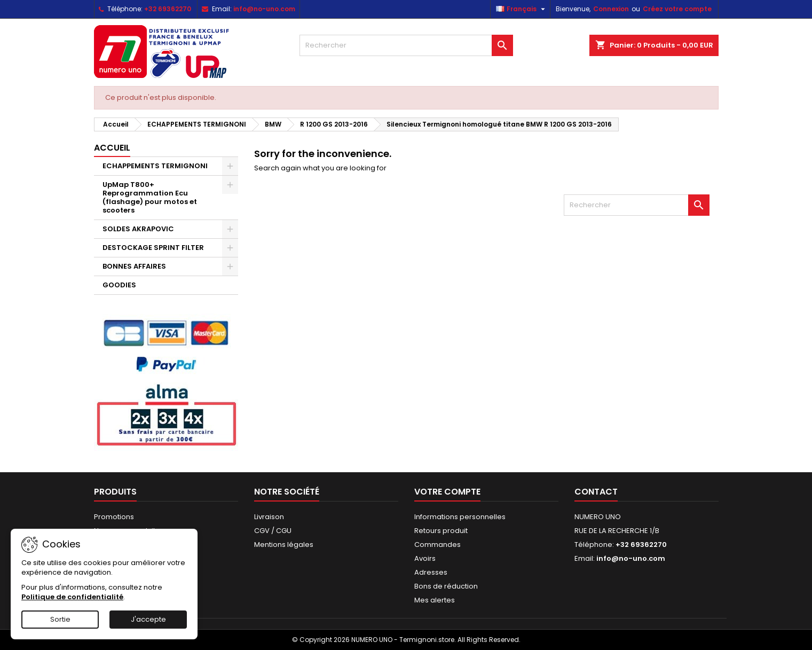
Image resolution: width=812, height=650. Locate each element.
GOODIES (119, 285)
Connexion (611, 9)
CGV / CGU (273, 531)
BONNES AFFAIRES (134, 266)
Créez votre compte (677, 9)
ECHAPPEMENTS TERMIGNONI (155, 166)
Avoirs (425, 558)
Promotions (114, 517)
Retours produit (441, 531)
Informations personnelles (460, 517)
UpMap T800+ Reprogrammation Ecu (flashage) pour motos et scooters (150, 197)
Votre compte (447, 492)
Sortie (60, 619)
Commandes (437, 545)
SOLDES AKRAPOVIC (138, 229)
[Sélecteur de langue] (522, 9)
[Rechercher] (406, 45)
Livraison (269, 517)
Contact (596, 492)
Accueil (112, 148)
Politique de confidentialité (72, 597)
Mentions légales (284, 545)
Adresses (431, 572)
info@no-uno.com (264, 9)
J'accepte (148, 619)
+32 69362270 (168, 9)
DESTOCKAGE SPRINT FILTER (153, 248)
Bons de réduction (446, 586)
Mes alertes (435, 600)
